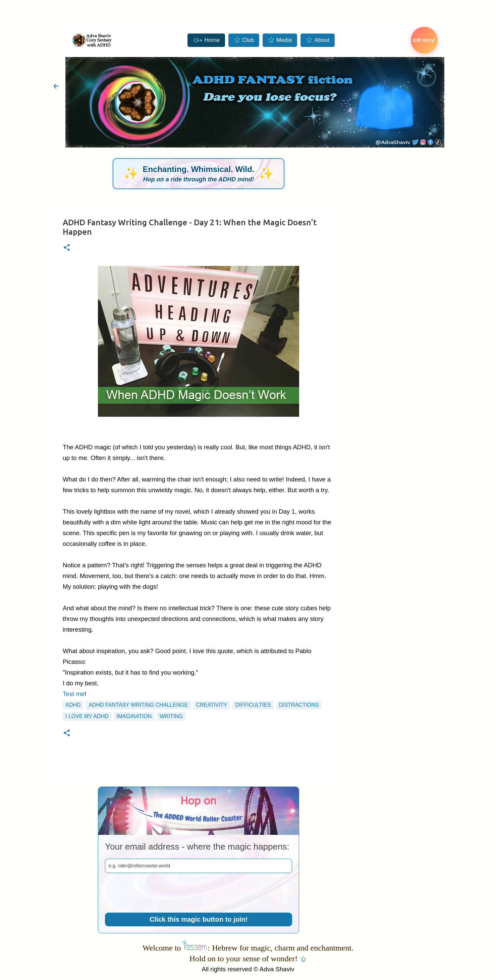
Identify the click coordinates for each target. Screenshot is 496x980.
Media (280, 40)
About (317, 40)
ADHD (73, 705)
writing (171, 716)
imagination (134, 716)
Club (244, 40)
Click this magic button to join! (199, 919)
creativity (211, 705)
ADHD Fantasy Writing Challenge (138, 705)
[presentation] (156, 893)
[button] (67, 248)
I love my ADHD (87, 716)
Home (206, 40)
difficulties (253, 705)
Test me (74, 694)
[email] (199, 866)
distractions (299, 705)
